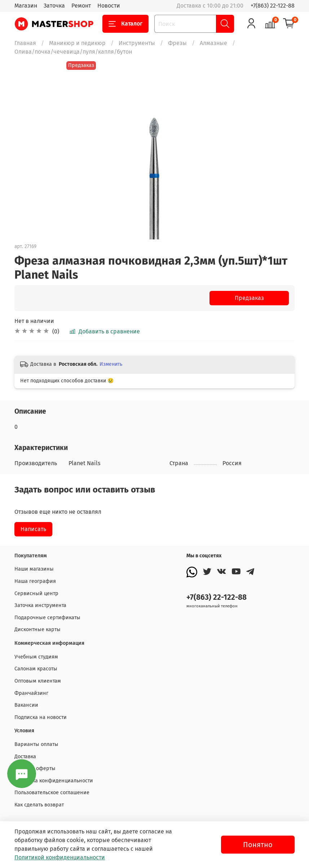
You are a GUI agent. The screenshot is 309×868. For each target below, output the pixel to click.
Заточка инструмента (40, 605)
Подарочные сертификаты (47, 618)
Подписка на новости (41, 717)
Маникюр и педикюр (77, 43)
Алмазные (213, 43)
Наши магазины (34, 569)
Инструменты (137, 43)
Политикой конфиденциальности (60, 857)
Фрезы (177, 43)
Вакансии (26, 705)
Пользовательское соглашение (52, 793)
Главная (25, 43)
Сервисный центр (36, 593)
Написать (33, 529)
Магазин (26, 6)
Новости (109, 6)
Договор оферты (35, 768)
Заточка (54, 6)
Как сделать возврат (39, 805)
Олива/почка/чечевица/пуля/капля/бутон (73, 52)
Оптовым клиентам (38, 681)
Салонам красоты (36, 669)
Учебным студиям (36, 657)
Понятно (258, 845)
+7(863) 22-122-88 (273, 6)
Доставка (25, 757)
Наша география (35, 581)
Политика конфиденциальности (54, 781)
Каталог (125, 24)
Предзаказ (249, 298)
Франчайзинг (31, 693)
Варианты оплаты (36, 744)
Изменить (111, 364)
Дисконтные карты (37, 629)
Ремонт (81, 6)
